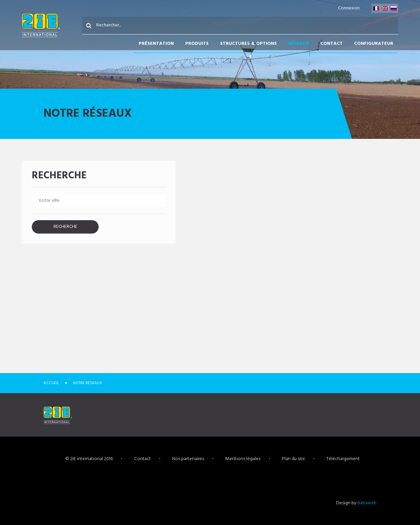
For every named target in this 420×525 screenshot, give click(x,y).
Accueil (51, 383)
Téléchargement (343, 459)
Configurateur (374, 44)
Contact (332, 44)
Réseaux (299, 44)
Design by (356, 503)
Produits (197, 44)
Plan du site (293, 459)
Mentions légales (243, 459)
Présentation (156, 44)
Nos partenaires (188, 459)
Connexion (349, 8)
